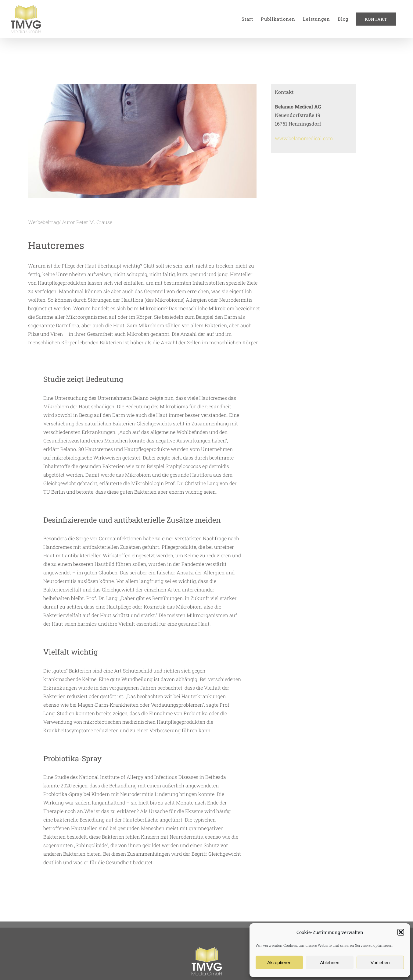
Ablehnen (330, 962)
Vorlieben (380, 962)
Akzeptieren (279, 962)
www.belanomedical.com (304, 138)
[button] (401, 932)
